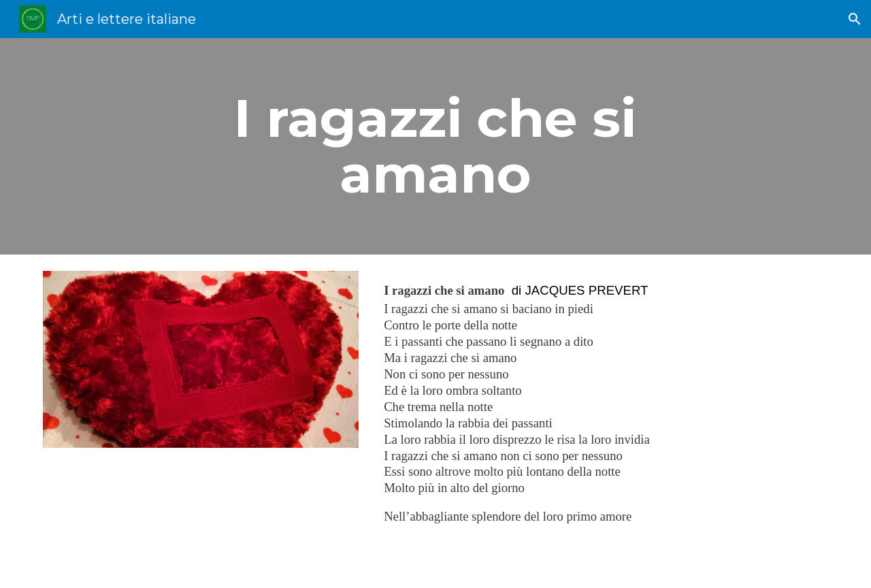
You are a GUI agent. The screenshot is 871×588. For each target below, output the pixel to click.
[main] (435, 146)
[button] (855, 19)
